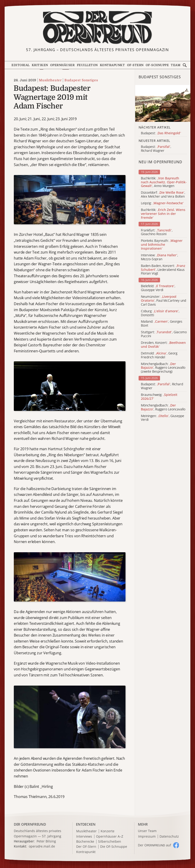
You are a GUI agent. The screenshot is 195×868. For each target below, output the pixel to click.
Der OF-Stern (86, 847)
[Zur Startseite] (98, 27)
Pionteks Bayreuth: (162, 245)
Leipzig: (162, 203)
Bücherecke (85, 842)
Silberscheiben (110, 842)
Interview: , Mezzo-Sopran (159, 257)
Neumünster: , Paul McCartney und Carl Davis (163, 301)
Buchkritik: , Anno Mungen (164, 182)
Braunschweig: (159, 397)
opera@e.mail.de (42, 846)
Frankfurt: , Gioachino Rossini (157, 232)
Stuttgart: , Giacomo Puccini (164, 334)
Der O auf (154, 845)
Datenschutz (169, 837)
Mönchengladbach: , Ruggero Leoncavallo (163, 407)
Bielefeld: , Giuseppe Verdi (158, 288)
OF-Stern (135, 65)
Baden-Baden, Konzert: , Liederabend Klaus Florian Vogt (163, 270)
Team (176, 65)
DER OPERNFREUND (30, 824)
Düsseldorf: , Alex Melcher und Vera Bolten (163, 195)
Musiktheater (50, 80)
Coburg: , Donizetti (160, 313)
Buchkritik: (163, 214)
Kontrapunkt (112, 65)
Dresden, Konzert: (163, 345)
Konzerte (108, 831)
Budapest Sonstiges (81, 80)
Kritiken (40, 65)
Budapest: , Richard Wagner (162, 386)
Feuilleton (87, 65)
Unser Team (147, 831)
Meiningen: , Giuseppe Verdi (163, 418)
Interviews (84, 837)
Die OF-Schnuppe (114, 847)
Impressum (147, 837)
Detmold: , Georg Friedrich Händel (159, 355)
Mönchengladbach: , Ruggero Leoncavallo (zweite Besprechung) (163, 368)
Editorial (21, 65)
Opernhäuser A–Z (110, 837)
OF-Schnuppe (157, 65)
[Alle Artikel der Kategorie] (163, 103)
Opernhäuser (63, 65)
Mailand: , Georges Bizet (162, 324)
